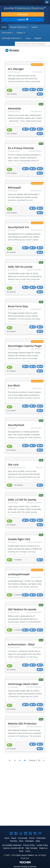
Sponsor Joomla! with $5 (13, 848)
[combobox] (32, 44)
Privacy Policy (29, 845)
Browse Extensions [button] (19, 27)
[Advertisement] (25, 796)
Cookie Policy (42, 845)
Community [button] (7, 33)
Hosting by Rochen (25, 867)
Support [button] (21, 33)
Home (4, 27)
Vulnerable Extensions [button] (12, 38)
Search (35, 27)
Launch (23, 20)
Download (23, 14)
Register (38, 38)
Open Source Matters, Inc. (27, 855)
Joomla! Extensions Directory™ (25, 8)
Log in (28, 38)
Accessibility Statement (12, 845)
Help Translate (31, 848)
